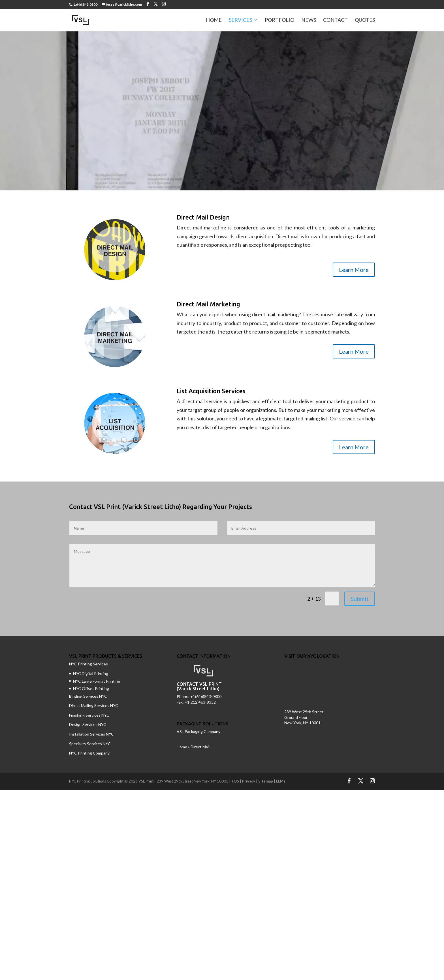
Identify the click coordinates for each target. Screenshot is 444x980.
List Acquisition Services (211, 391)
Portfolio (279, 20)
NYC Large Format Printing (97, 681)
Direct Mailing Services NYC (94, 705)
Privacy (249, 781)
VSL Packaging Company (198, 731)
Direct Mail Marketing (208, 304)
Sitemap (266, 781)
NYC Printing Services (88, 664)
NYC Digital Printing (91, 673)
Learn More (354, 270)
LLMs (281, 781)
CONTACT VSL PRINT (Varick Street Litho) (199, 686)
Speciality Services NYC (90, 744)
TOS (235, 781)
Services (240, 20)
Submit (360, 599)
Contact (335, 20)
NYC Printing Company (89, 753)
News (309, 20)
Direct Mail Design (203, 217)
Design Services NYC (88, 724)
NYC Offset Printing (91, 688)
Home (214, 20)
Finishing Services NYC (89, 715)
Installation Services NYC (91, 734)
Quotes (365, 20)
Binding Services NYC (88, 696)
